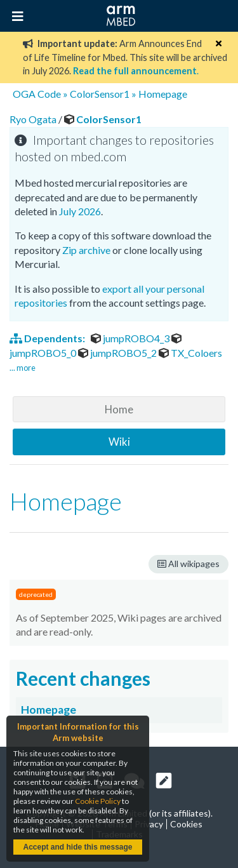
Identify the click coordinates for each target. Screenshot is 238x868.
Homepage (163, 94)
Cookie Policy (98, 801)
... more (23, 368)
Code (49, 94)
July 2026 (80, 211)
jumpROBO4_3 (131, 338)
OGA (24, 94)
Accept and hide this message (77, 847)
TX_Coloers (190, 353)
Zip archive (86, 250)
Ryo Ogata (34, 119)
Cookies (186, 824)
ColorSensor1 (100, 94)
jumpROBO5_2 (118, 353)
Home (119, 409)
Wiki (119, 442)
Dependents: (48, 338)
